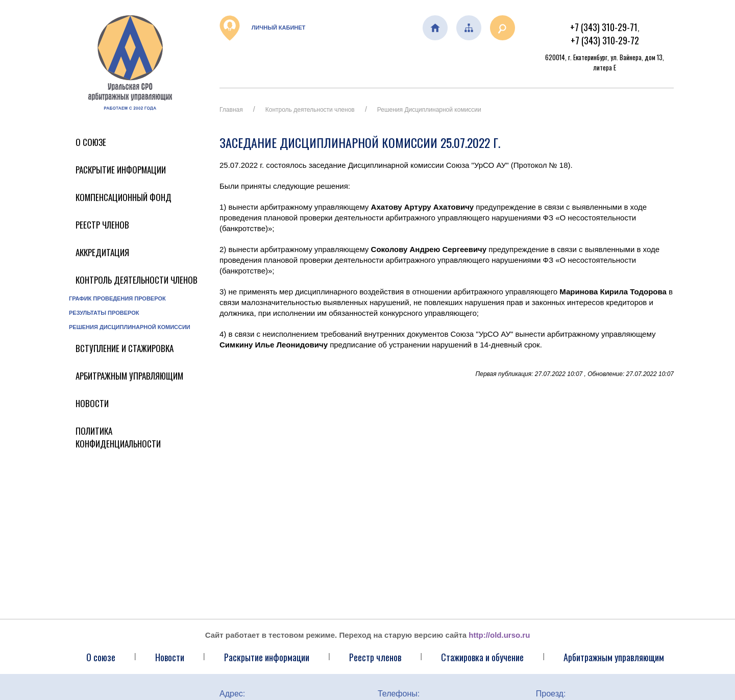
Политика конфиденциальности (118, 437)
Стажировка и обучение (482, 657)
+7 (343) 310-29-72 (605, 40)
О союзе (101, 657)
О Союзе (91, 142)
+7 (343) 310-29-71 (604, 27)
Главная (231, 110)
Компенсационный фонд (124, 197)
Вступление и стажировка (125, 348)
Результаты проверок (104, 313)
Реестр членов (102, 225)
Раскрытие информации (121, 170)
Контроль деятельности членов (137, 280)
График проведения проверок (117, 298)
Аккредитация (102, 252)
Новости (92, 403)
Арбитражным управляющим (129, 376)
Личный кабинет (262, 28)
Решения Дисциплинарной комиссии (130, 327)
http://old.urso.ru (499, 635)
